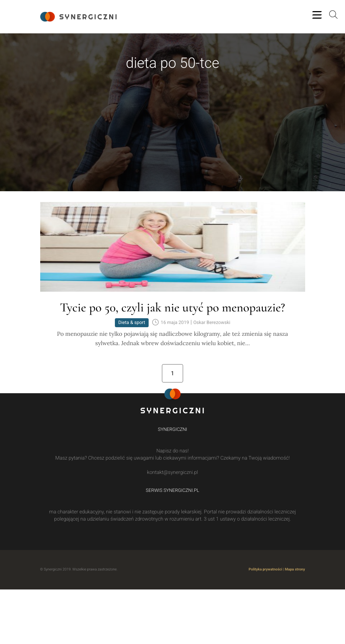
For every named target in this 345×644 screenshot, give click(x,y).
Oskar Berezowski (212, 324)
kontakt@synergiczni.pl (173, 473)
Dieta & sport (132, 324)
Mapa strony (295, 570)
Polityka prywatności (266, 570)
